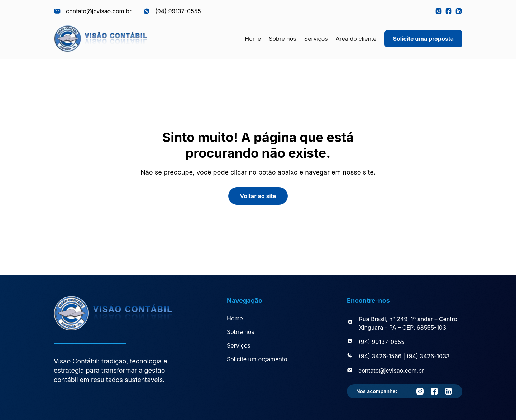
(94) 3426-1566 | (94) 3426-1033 (404, 356)
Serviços (316, 39)
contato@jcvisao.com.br (391, 371)
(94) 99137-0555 (382, 342)
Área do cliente (356, 39)
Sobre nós (283, 39)
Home (253, 39)
